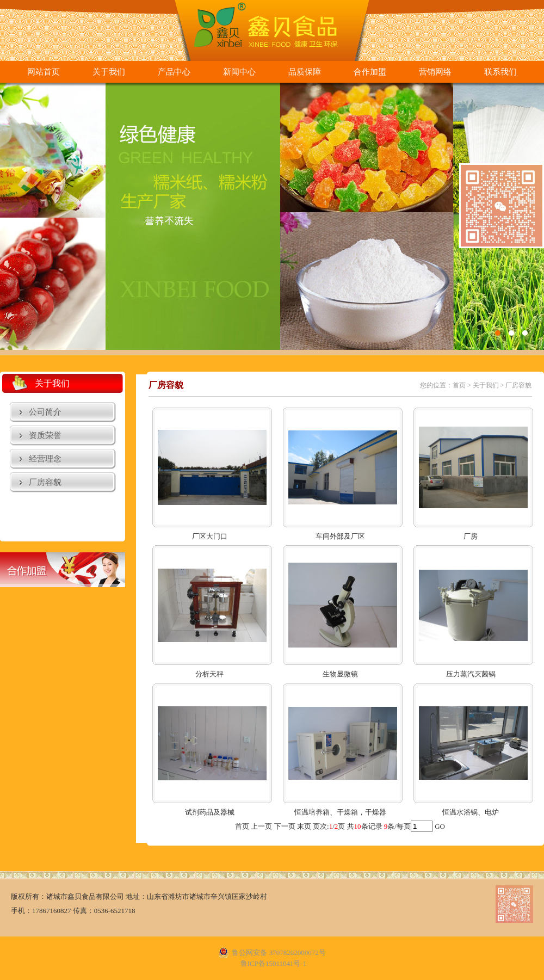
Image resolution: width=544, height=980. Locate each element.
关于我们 (109, 72)
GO (440, 826)
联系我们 (500, 72)
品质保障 (305, 72)
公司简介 (45, 412)
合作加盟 (370, 72)
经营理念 (45, 459)
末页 (304, 826)
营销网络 (435, 72)
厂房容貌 (45, 482)
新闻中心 (239, 72)
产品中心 (174, 72)
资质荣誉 (45, 435)
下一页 (285, 826)
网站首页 (44, 72)
